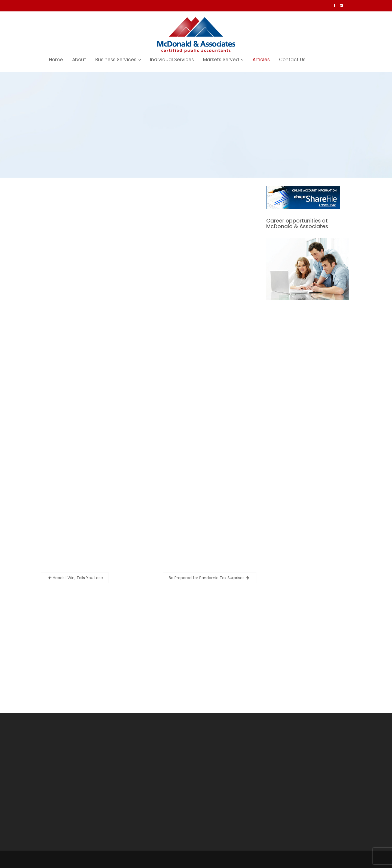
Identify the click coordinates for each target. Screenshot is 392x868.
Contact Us (292, 60)
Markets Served (221, 60)
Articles (261, 60)
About (79, 60)
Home (56, 60)
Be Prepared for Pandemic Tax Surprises (207, 578)
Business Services (116, 60)
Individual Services (172, 60)
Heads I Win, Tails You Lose (78, 578)
